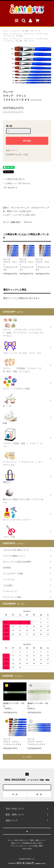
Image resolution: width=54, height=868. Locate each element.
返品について (11, 150)
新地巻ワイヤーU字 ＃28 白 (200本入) (39, 706)
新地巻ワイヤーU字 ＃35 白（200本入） (15, 706)
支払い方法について (22, 840)
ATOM (29, 849)
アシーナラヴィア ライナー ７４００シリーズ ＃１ (36, 742)
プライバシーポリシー (18, 846)
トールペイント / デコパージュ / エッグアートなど (29, 34)
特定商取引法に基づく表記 (17, 154)
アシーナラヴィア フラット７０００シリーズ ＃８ (42, 265)
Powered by (27, 863)
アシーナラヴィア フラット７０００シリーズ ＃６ (10, 265)
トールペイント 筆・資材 (20, 31)
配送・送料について (38, 840)
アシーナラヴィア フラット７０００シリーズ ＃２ (26, 265)
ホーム (6, 31)
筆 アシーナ (36, 31)
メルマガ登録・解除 (35, 846)
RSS (24, 849)
